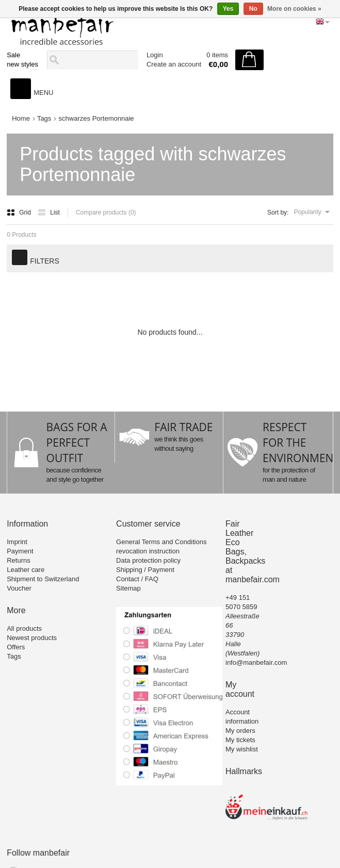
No (253, 9)
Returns (19, 560)
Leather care (26, 570)
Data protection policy (148, 560)
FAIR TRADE (183, 427)
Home (21, 118)
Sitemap (128, 588)
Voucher (19, 588)
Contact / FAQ (137, 579)
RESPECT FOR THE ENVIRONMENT (301, 443)
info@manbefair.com (256, 662)
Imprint (17, 542)
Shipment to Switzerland (43, 579)
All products (24, 628)
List (49, 212)
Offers (16, 647)
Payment (20, 551)
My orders (240, 731)
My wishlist (242, 749)
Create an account (174, 64)
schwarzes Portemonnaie (96, 118)
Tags (44, 118)
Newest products (32, 638)
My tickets (240, 740)
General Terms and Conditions (161, 542)
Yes (228, 9)
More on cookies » (294, 9)
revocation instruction (148, 551)
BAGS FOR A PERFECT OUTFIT (77, 443)
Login (155, 55)
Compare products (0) (106, 212)
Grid (20, 212)
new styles (22, 64)
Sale (13, 55)
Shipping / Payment (145, 570)
